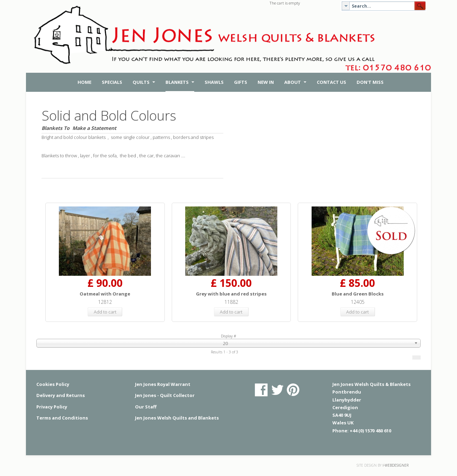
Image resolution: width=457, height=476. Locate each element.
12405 (358, 302)
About (295, 82)
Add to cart (105, 312)
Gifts (241, 82)
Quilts (144, 82)
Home (84, 82)
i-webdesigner (396, 465)
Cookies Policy (53, 384)
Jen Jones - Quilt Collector (165, 395)
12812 (105, 302)
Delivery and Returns (61, 395)
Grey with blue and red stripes (231, 294)
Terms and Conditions (62, 418)
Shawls (214, 82)
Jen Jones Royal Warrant (163, 384)
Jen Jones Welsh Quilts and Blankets (177, 418)
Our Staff (146, 407)
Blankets (180, 82)
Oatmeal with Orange (105, 294)
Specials (112, 82)
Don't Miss (370, 82)
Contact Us (331, 82)
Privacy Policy (52, 407)
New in (266, 82)
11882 (231, 302)
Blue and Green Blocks (358, 294)
